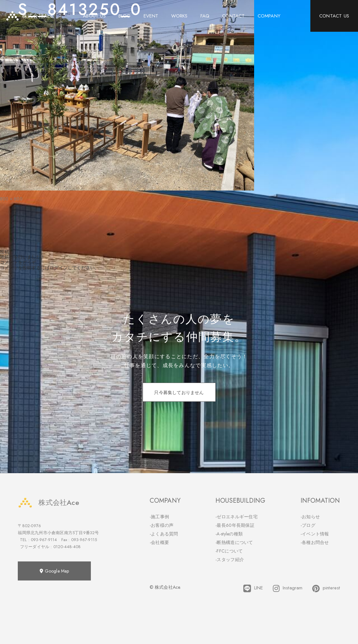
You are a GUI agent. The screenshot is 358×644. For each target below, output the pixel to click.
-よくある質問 (164, 534)
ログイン (59, 268)
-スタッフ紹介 (230, 560)
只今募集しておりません (179, 392)
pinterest (326, 588)
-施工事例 (159, 517)
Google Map (54, 571)
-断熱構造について (234, 542)
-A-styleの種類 (229, 534)
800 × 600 (11, 199)
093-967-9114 (44, 540)
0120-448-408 (67, 547)
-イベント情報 (315, 534)
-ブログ (308, 525)
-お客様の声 (162, 525)
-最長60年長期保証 (235, 525)
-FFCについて (229, 551)
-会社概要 (159, 542)
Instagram (288, 588)
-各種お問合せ (315, 542)
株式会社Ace (48, 503)
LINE (253, 588)
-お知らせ (310, 517)
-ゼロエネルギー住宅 (236, 517)
